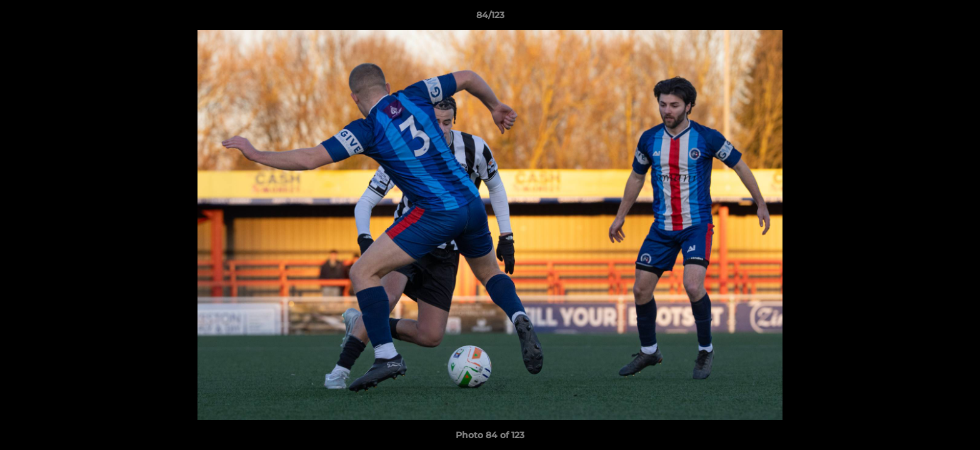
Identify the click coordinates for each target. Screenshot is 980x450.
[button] (957, 18)
